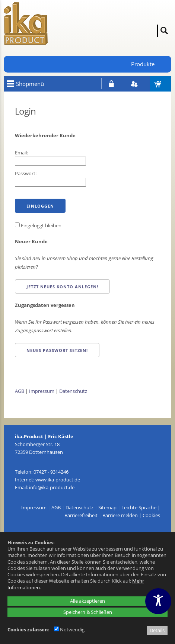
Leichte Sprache (139, 507)
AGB (20, 391)
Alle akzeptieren (87, 601)
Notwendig (69, 629)
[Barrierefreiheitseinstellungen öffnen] (158, 601)
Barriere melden (120, 515)
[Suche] (157, 31)
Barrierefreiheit (81, 515)
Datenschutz (73, 391)
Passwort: (26, 173)
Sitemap (107, 507)
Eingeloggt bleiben (38, 225)
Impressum (42, 391)
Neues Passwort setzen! (57, 350)
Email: (21, 153)
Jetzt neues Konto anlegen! (62, 287)
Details (157, 630)
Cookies (151, 515)
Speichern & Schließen (88, 612)
